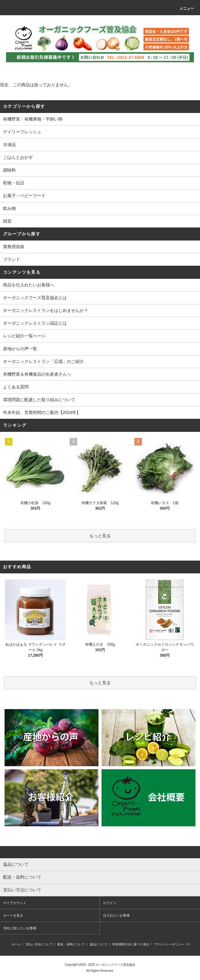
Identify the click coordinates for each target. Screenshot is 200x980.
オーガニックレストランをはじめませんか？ (46, 310)
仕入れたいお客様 (116, 915)
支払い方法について (39, 944)
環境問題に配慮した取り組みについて (39, 400)
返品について (99, 944)
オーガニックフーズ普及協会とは (35, 298)
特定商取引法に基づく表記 (131, 944)
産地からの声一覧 (20, 349)
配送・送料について (71, 944)
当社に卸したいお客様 (20, 928)
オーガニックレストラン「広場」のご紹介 (43, 361)
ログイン (110, 903)
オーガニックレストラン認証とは (35, 323)
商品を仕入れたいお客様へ (29, 285)
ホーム (16, 944)
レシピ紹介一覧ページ (24, 336)
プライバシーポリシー (169, 944)
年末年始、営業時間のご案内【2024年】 (42, 412)
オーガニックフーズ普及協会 (116, 965)
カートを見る (13, 915)
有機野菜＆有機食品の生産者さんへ (37, 374)
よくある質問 (16, 387)
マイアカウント (15, 903)
